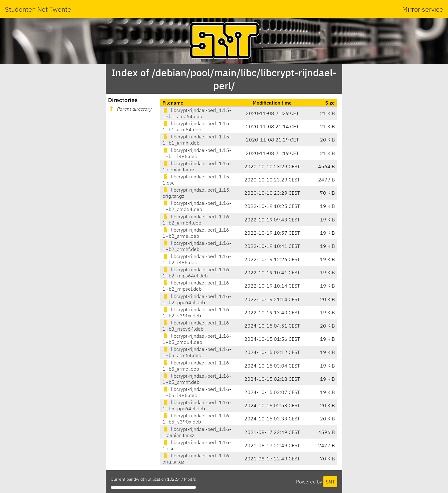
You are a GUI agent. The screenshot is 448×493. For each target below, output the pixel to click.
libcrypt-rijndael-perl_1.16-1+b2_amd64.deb (197, 206)
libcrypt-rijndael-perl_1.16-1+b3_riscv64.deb (197, 326)
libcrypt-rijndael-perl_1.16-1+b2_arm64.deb (197, 220)
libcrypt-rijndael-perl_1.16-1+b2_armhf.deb (197, 246)
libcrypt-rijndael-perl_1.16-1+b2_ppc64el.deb (197, 299)
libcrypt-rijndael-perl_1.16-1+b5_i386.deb (197, 392)
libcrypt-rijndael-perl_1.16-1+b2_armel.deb (197, 233)
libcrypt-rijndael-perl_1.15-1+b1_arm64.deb (197, 126)
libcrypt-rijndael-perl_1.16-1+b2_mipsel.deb (197, 286)
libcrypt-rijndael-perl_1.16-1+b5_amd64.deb (197, 339)
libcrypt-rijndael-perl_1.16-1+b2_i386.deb (197, 259)
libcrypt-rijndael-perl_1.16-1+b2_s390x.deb (197, 312)
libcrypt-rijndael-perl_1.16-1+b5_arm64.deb (197, 352)
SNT (330, 482)
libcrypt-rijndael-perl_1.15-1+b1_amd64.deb (197, 113)
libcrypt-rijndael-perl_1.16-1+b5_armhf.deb (197, 379)
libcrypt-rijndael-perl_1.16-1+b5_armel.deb (197, 366)
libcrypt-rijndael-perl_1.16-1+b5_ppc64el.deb (197, 405)
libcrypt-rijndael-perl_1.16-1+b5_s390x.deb (197, 419)
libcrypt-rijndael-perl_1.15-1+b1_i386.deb (197, 153)
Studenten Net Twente (38, 9)
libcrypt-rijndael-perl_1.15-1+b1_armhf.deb (197, 140)
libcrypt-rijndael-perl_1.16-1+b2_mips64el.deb (197, 272)
